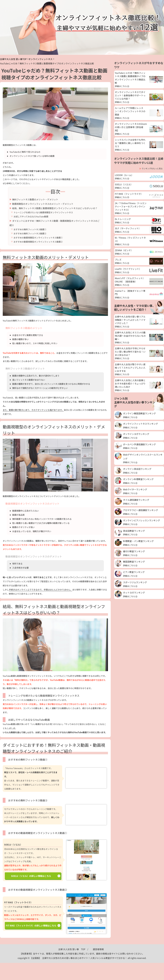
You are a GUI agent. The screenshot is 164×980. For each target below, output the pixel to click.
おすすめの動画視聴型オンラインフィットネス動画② (38, 242)
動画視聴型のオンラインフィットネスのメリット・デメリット (43, 204)
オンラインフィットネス (40, 59)
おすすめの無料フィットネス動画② (30, 233)
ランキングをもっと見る (152, 168)
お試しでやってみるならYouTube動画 (31, 216)
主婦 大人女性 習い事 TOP (72, 949)
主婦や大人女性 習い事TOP (13, 59)
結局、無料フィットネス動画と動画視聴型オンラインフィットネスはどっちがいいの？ (55, 208)
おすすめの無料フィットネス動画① (30, 229)
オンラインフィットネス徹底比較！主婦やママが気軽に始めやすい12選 (139, 161)
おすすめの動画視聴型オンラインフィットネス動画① (38, 238)
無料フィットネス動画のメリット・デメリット (35, 199)
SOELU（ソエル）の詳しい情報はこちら (31, 876)
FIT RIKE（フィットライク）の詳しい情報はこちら (31, 925)
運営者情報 (98, 949)
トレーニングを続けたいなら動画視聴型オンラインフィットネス (43, 212)
